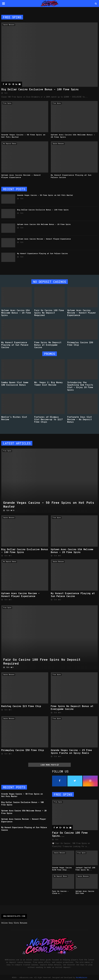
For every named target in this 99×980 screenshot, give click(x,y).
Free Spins (7, 103)
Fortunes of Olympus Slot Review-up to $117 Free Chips (48, 420)
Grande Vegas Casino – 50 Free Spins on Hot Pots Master (45, 195)
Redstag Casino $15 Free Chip (21, 706)
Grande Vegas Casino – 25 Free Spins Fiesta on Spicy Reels (71, 752)
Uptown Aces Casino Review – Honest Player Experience (44, 239)
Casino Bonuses (9, 25)
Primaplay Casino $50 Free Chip (80, 344)
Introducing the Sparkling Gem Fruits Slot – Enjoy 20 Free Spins (80, 386)
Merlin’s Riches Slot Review (14, 418)
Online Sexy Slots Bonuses (14, 923)
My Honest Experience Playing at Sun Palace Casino (42, 254)
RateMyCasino (82, 977)
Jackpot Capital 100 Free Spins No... (85, 869)
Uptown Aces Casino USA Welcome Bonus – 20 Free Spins (44, 225)
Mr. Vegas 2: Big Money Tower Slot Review (48, 384)
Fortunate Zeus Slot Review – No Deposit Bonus (80, 420)
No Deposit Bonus (10, 144)
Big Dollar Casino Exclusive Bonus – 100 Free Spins (40, 90)
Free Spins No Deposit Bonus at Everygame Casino (48, 345)
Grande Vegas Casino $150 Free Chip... (62, 869)
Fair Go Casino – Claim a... (60, 892)
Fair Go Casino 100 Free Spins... (70, 835)
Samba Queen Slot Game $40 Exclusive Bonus (15, 384)
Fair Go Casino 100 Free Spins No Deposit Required (49, 313)
